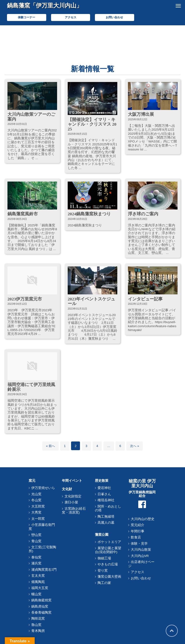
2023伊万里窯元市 (25, 299)
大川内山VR (140, 556)
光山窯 (36, 494)
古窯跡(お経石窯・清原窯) (74, 511)
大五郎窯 (38, 506)
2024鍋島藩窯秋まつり (89, 214)
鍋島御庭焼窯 (41, 600)
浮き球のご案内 (143, 214)
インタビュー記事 (145, 299)
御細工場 (104, 558)
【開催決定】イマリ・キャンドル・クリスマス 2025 (92, 124)
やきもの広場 (108, 564)
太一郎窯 (38, 519)
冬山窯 (36, 500)
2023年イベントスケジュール (91, 301)
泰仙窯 (36, 557)
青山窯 (36, 541)
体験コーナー (26, 17)
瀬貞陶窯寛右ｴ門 (44, 570)
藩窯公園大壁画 (109, 577)
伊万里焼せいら (43, 488)
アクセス (71, 17)
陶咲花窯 (38, 619)
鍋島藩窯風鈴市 (23, 214)
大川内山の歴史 (143, 519)
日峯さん (104, 494)
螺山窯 (36, 594)
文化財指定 (73, 496)
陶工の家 (104, 583)
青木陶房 (38, 631)
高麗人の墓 (106, 523)
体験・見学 (139, 544)
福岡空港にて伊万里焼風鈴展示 (31, 387)
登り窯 (103, 571)
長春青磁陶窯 (41, 613)
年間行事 (138, 531)
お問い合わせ (114, 17)
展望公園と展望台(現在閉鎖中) (108, 550)
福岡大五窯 (40, 588)
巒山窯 (36, 535)
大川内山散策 (141, 550)
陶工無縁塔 (106, 517)
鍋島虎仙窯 (40, 607)
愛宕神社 (104, 488)
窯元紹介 (138, 525)
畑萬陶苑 (38, 582)
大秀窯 (36, 512)
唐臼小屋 (71, 502)
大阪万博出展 (141, 114)
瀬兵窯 (36, 563)
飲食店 (136, 537)
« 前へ (50, 446)
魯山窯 (36, 625)
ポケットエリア (109, 542)
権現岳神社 (106, 500)
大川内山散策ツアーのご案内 (31, 117)
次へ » (135, 446)
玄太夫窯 (38, 576)
